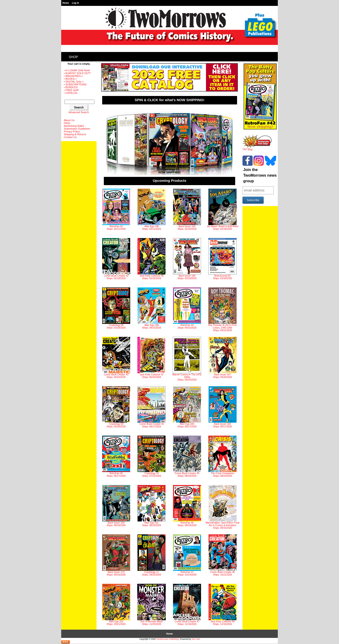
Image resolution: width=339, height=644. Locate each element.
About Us (69, 120)
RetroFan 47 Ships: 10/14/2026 (187, 555)
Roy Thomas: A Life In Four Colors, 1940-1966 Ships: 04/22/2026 (223, 310)
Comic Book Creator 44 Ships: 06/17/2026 (151, 407)
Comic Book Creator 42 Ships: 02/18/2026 (116, 259)
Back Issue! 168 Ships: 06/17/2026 (223, 407)
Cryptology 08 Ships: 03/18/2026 (116, 308)
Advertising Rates (74, 126)
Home (66, 3)
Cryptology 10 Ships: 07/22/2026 (151, 456)
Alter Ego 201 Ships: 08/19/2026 (151, 506)
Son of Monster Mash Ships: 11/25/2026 (151, 605)
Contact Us (70, 137)
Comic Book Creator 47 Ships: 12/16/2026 (187, 605)
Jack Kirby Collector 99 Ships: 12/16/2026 (223, 605)
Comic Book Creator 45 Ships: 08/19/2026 (187, 456)
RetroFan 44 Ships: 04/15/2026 (187, 308)
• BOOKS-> (70, 79)
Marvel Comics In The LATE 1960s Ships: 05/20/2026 (187, 359)
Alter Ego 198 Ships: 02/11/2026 (151, 209)
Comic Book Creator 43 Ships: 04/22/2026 (116, 358)
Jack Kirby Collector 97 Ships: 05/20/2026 (151, 358)
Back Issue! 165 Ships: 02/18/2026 (187, 209)
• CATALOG (71, 93)
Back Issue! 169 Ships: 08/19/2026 (116, 506)
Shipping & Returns (75, 134)
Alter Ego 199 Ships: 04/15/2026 (151, 308)
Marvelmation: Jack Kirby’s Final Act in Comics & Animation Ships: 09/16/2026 (222, 507)
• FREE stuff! (71, 90)
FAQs (67, 123)
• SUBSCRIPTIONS (75, 84)
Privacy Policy (72, 131)
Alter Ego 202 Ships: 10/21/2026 (116, 605)
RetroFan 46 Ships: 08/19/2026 (187, 506)
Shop (73, 57)
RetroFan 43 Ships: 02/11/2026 (116, 209)
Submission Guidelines (77, 129)
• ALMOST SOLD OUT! (77, 73)
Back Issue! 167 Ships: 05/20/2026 (223, 358)
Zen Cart (196, 639)
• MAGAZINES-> (73, 76)
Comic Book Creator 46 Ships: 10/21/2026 (223, 555)
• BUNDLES (71, 87)
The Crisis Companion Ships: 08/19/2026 (222, 456)
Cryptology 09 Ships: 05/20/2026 (116, 407)
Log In (76, 3)
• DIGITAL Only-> (74, 82)
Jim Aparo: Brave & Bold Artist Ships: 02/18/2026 (222, 209)
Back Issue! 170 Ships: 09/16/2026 (116, 555)
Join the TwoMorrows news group (260, 175)
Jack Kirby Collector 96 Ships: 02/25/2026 (151, 259)
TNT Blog (257, 148)
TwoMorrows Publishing (167, 639)
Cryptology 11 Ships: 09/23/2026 (151, 555)
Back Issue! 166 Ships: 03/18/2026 (187, 259)
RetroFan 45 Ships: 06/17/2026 (116, 456)
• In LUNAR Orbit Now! (77, 70)
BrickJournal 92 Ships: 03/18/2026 (222, 259)
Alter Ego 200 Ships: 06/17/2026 (187, 407)
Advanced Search (79, 112)
